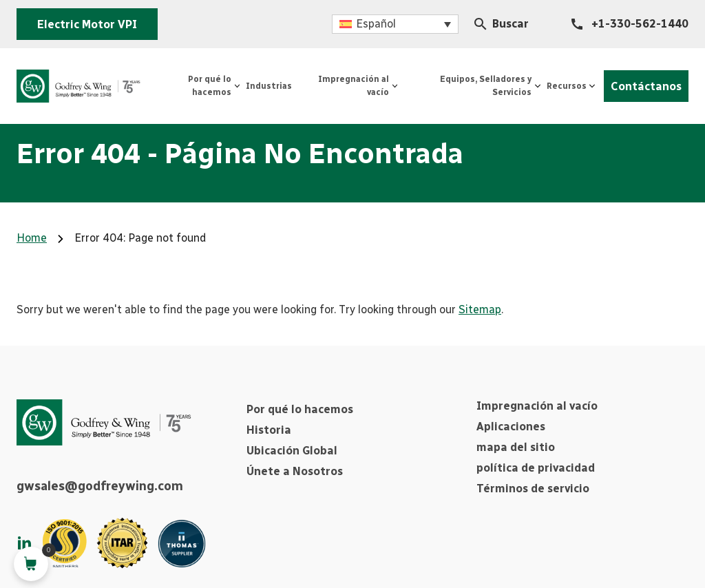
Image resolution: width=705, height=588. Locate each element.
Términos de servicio (533, 489)
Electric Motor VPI (87, 24)
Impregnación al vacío (537, 406)
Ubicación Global (292, 451)
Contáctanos (646, 86)
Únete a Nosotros (295, 471)
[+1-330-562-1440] (630, 24)
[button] (395, 24)
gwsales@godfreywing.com (100, 486)
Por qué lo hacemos (300, 409)
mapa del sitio (516, 447)
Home (32, 238)
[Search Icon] (481, 24)
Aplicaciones (511, 427)
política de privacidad (536, 468)
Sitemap (480, 309)
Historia (269, 430)
